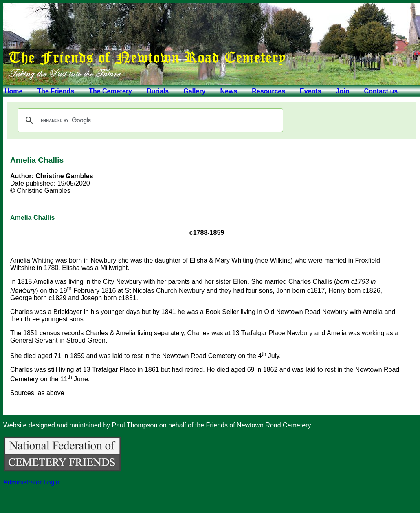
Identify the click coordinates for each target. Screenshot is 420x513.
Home (13, 91)
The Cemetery (110, 91)
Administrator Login (31, 482)
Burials (158, 91)
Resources (268, 91)
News (229, 91)
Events (310, 91)
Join (343, 91)
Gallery (194, 91)
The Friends (56, 91)
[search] (149, 120)
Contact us (381, 91)
